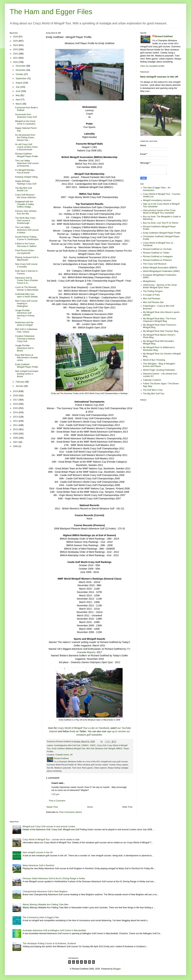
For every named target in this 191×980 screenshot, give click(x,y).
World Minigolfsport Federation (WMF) (161, 271)
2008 (16, 438)
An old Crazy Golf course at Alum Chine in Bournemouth (26, 147)
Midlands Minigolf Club (75, 748)
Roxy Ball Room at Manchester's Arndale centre (26, 358)
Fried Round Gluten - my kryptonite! (25, 252)
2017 (16, 400)
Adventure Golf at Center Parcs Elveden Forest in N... (27, 280)
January (20, 386)
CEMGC (85, 745)
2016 (16, 404)
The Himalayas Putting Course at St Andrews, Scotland (49, 943)
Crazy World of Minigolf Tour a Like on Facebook (83, 728)
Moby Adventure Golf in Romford (38, 865)
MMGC (119, 748)
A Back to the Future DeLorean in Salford (26, 245)
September (21, 79)
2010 (16, 429)
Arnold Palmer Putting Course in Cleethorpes (27, 238)
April (18, 100)
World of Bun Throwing (154, 360)
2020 (16, 62)
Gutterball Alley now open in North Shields (26, 295)
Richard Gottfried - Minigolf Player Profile (27, 155)
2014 (16, 412)
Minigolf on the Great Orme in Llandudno (25, 123)
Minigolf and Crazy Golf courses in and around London (49, 826)
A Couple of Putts (151, 295)
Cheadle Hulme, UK (64, 755)
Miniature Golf (101, 748)
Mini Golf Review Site (153, 302)
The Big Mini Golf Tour (154, 394)
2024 (16, 45)
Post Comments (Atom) (71, 812)
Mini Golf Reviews (152, 299)
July (18, 87)
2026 (16, 37)
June (18, 91)
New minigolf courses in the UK (159, 77)
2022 (16, 54)
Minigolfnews (149, 281)
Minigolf (112, 748)
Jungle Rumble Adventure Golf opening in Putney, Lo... (25, 314)
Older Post (127, 807)
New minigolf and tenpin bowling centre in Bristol (27, 374)
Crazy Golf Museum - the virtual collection (26, 196)
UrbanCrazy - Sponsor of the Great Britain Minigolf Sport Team (160, 286)
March (19, 104)
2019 (16, 391)
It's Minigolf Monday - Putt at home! (25, 171)
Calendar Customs (152, 380)
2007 (16, 442)
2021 (16, 58)
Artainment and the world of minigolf (24, 324)
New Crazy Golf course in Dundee (26, 265)
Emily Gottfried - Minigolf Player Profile (27, 366)
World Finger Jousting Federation (159, 370)
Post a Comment (57, 801)
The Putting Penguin (153, 291)
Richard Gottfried (164, 36)
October (20, 74)
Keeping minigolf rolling (26, 177)
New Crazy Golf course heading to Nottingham (26, 303)
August (19, 83)
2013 (16, 417)
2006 (16, 446)
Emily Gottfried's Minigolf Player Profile (162, 233)
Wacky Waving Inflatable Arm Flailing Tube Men (46, 905)
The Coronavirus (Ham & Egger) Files (41, 917)
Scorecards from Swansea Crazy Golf (26, 116)
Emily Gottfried (58, 748)
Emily (72, 731)
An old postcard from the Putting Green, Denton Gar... (25, 138)
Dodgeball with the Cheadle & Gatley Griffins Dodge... (25, 204)
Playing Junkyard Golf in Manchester (27, 259)
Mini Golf (90, 748)
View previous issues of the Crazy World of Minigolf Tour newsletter (159, 212)
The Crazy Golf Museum (155, 264)
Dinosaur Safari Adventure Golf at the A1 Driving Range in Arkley (54, 878)
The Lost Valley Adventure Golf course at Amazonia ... (27, 163)
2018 (16, 396)
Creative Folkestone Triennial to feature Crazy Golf (25, 339)
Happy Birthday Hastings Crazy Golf (26, 182)
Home (90, 807)
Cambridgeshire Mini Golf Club (67, 745)
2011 (16, 425)
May (18, 95)
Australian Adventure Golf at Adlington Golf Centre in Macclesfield (54, 930)
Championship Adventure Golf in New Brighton (45, 891)
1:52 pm (55, 794)
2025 (16, 41)
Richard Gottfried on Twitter (156, 253)
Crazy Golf (102, 745)
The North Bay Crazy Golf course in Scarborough (25, 220)
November (21, 70)
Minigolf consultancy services (157, 200)
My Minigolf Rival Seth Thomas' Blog (161, 331)
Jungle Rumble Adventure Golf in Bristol (24, 348)
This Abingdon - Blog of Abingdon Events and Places (159, 365)
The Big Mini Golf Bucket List (23, 189)
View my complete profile (152, 66)
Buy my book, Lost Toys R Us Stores (161, 223)
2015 (16, 408)
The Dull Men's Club (153, 390)
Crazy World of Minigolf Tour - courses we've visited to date (51, 840)
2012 (16, 421)
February (20, 382)
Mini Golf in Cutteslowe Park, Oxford (26, 331)
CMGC (93, 745)
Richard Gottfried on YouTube (157, 249)
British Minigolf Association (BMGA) (160, 268)
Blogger (117, 969)
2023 (16, 49)
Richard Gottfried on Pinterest (157, 260)
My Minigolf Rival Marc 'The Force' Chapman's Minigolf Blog (160, 320)
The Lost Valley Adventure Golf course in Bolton (27, 230)
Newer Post (52, 807)
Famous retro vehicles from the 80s (26, 212)
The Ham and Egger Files (51, 12)
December (21, 66)
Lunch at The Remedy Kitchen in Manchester (27, 289)
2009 (16, 434)
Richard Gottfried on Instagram (158, 256)
